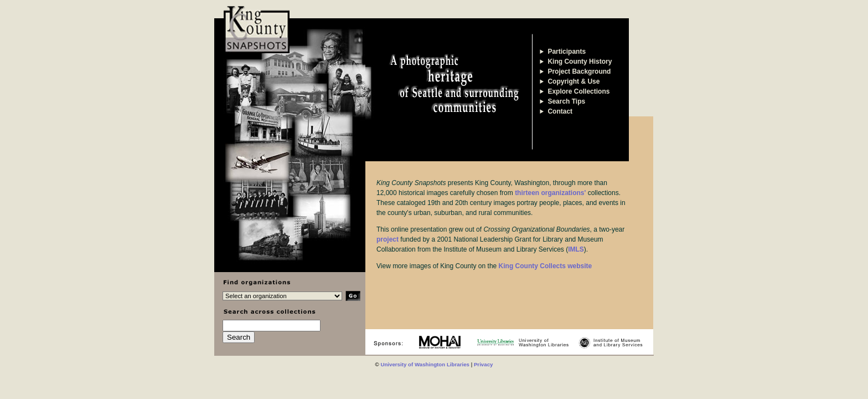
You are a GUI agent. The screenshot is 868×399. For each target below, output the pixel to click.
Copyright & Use (569, 81)
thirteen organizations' (550, 193)
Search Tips (562, 101)
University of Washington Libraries (425, 364)
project (387, 239)
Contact (556, 111)
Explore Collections (574, 91)
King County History (575, 62)
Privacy (484, 364)
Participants (562, 52)
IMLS (576, 249)
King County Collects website (546, 266)
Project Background (575, 71)
